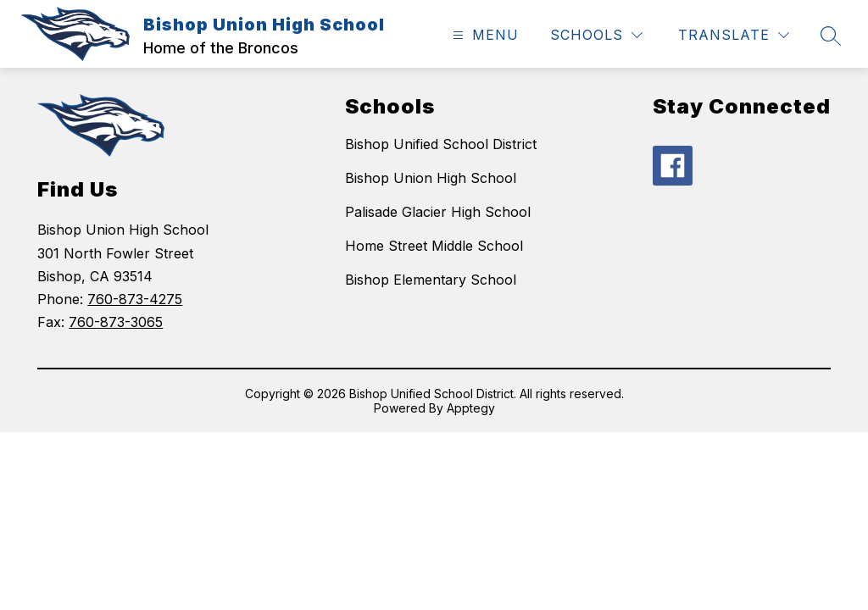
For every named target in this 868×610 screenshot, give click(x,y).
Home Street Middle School (434, 246)
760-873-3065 (116, 322)
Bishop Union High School (431, 178)
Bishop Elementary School (431, 280)
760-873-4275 (135, 299)
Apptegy (471, 408)
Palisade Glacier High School (438, 212)
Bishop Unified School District (441, 144)
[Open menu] (484, 35)
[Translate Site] (734, 35)
